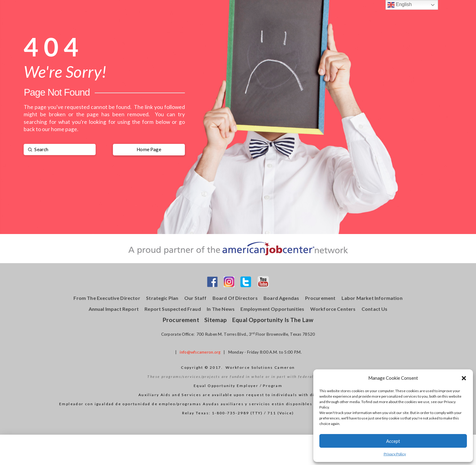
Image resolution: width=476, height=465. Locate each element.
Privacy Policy (395, 454)
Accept (393, 441)
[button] (464, 378)
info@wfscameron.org (200, 352)
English (400, 5)
